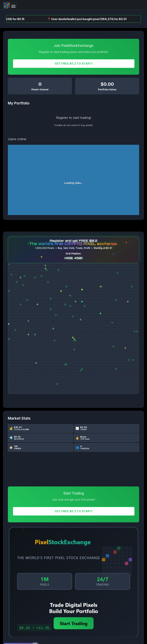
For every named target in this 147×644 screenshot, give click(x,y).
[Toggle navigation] (13, 5)
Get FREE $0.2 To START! (74, 64)
